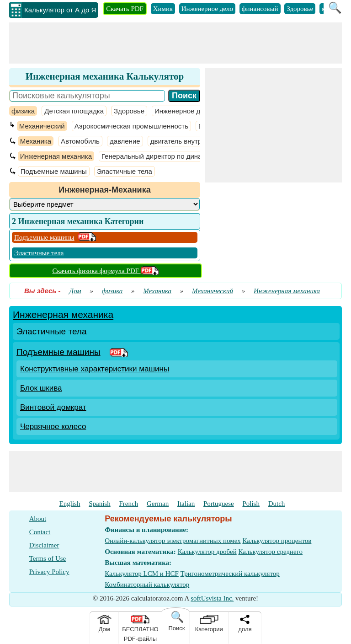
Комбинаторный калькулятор (147, 585)
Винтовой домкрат (53, 407)
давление (125, 141)
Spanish (100, 504)
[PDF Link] (119, 352)
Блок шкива (41, 388)
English (70, 504)
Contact (40, 532)
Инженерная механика (56, 156)
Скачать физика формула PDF (105, 271)
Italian (186, 504)
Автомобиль (80, 141)
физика (23, 111)
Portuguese (219, 504)
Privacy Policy (49, 572)
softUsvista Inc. (212, 598)
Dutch (277, 504)
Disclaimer (44, 545)
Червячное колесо (53, 427)
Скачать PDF (125, 9)
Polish (251, 504)
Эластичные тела (125, 171)
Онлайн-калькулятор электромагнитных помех (173, 541)
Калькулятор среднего (270, 552)
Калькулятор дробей (207, 552)
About (38, 519)
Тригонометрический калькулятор (230, 574)
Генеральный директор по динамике (159, 156)
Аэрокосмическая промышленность (131, 126)
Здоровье (300, 9)
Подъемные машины (54, 171)
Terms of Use (48, 558)
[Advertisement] (175, 43)
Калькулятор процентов (277, 541)
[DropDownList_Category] (105, 204)
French (128, 504)
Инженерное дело (207, 9)
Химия (163, 9)
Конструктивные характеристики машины (95, 369)
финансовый (260, 9)
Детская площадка (74, 111)
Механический (42, 126)
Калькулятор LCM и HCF (142, 574)
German (158, 504)
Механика (36, 141)
